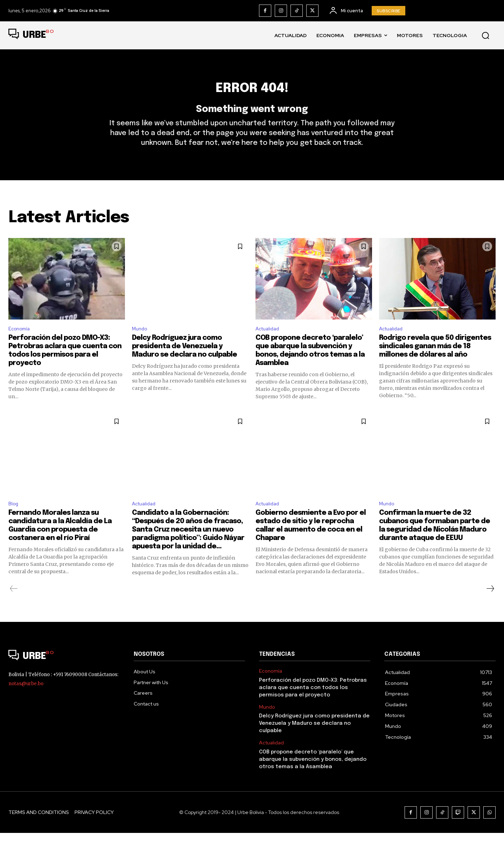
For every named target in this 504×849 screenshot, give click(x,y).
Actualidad (269, 342)
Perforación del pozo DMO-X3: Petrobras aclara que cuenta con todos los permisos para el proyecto (313, 704)
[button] (485, 35)
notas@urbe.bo (26, 700)
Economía (21, 342)
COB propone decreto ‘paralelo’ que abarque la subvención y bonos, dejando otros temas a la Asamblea (313, 776)
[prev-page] (14, 605)
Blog (14, 519)
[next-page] (490, 605)
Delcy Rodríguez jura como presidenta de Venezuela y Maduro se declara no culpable (184, 361)
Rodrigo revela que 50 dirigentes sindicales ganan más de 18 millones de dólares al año (435, 361)
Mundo (141, 342)
